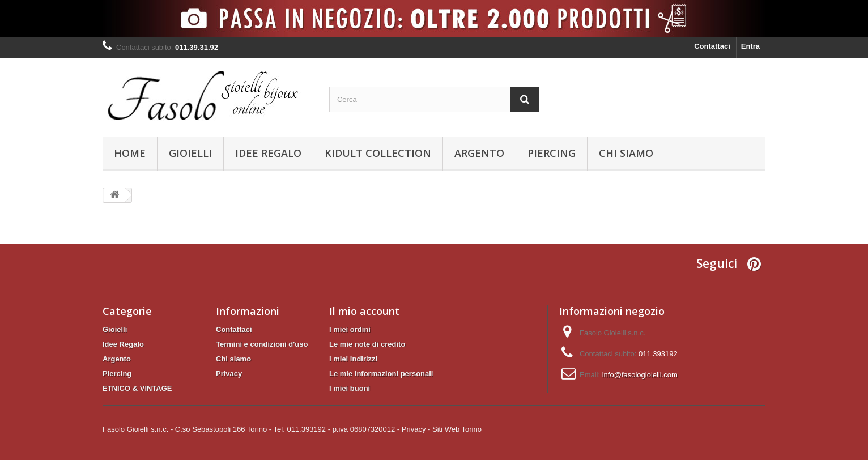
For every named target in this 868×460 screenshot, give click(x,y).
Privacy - (416, 429)
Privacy (229, 374)
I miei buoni (350, 388)
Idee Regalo (268, 153)
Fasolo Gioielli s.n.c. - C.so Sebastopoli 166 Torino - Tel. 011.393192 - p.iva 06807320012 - (251, 429)
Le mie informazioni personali (381, 374)
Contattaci (712, 46)
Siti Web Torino (457, 429)
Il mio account (364, 311)
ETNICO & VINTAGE (137, 388)
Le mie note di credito (367, 344)
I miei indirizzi (353, 359)
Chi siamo (626, 153)
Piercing (552, 153)
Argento (479, 153)
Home (130, 153)
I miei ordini (350, 329)
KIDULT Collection (378, 153)
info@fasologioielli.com (640, 375)
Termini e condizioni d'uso (262, 344)
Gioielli (190, 153)
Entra (750, 46)
